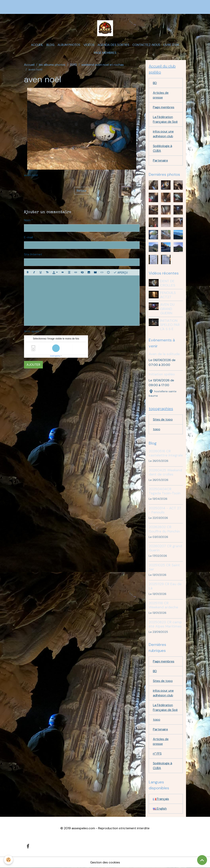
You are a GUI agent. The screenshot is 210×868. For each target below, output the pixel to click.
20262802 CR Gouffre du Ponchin (164, 529)
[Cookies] (8, 860)
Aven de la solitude (164, 354)
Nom (27, 220)
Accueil (37, 45)
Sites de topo (163, 419)
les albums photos (52, 65)
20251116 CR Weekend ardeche (163, 605)
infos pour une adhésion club (163, 134)
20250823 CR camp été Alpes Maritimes (165, 624)
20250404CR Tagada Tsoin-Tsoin (165, 491)
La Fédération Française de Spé (165, 119)
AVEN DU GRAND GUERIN (167, 309)
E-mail (28, 237)
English (160, 809)
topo (157, 429)
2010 (73, 65)
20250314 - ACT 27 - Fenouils (165, 510)
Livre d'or (171, 45)
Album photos (69, 45)
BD (155, 83)
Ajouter (33, 365)
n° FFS (157, 753)
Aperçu (121, 272)
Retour (82, 191)
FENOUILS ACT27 (168, 295)
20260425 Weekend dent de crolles (165, 472)
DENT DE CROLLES (168, 283)
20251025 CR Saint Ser (164, 567)
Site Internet (33, 254)
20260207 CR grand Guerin (165, 548)
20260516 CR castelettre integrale (166, 453)
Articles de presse (161, 95)
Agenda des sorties (113, 45)
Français (161, 799)
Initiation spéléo (162, 374)
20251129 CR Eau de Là (165, 586)
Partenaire (160, 160)
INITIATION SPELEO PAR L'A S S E (170, 325)
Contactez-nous (146, 45)
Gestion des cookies (105, 862)
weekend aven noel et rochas (103, 65)
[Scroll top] (202, 860)
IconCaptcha (55, 356)
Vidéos (89, 45)
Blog (50, 45)
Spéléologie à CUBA (163, 148)
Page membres (105, 53)
